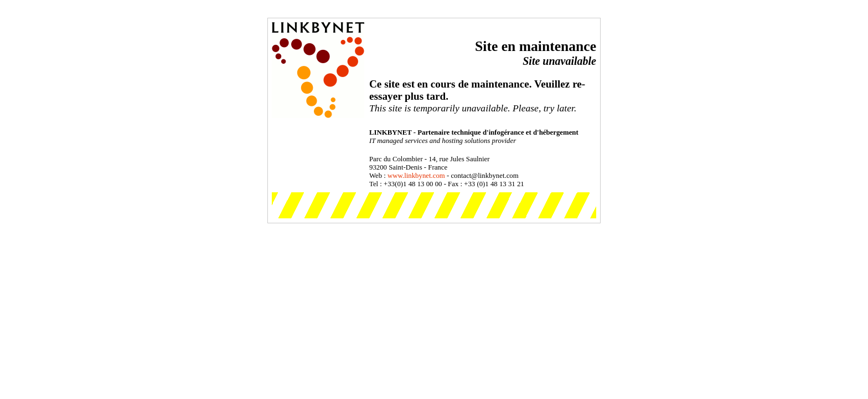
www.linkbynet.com (416, 176)
